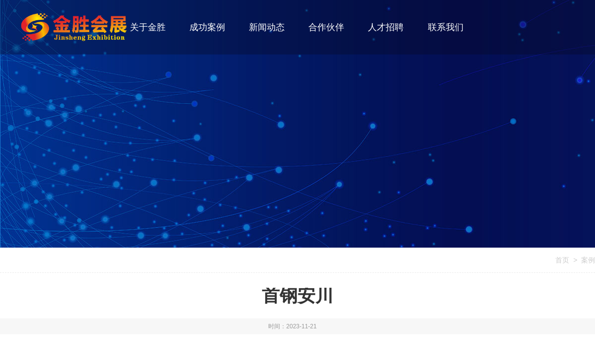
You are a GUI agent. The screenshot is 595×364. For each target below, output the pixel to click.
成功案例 (207, 27)
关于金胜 (148, 27)
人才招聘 (386, 27)
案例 (588, 260)
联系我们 (446, 27)
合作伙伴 (326, 27)
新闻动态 (267, 27)
